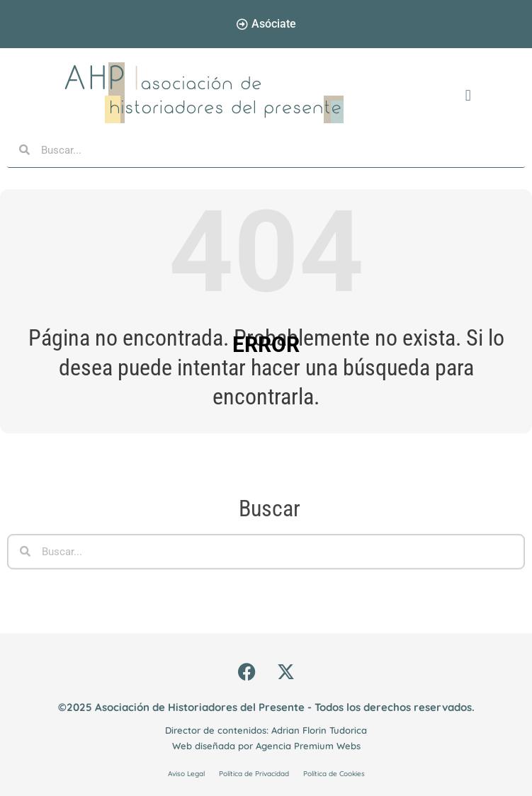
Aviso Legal (186, 774)
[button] (468, 96)
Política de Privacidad (254, 774)
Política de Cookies (334, 774)
